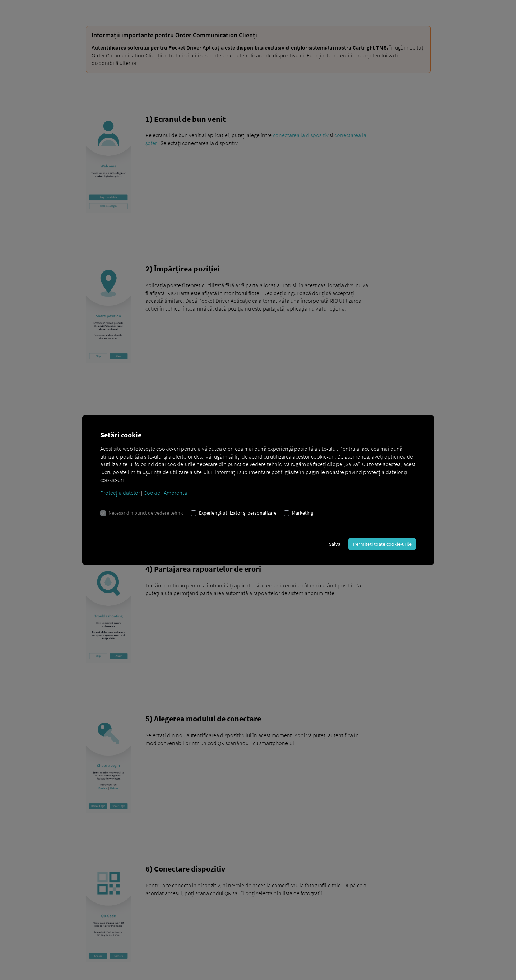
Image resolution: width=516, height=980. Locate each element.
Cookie (152, 493)
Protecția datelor (120, 493)
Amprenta (175, 493)
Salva (335, 544)
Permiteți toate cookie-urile (382, 544)
